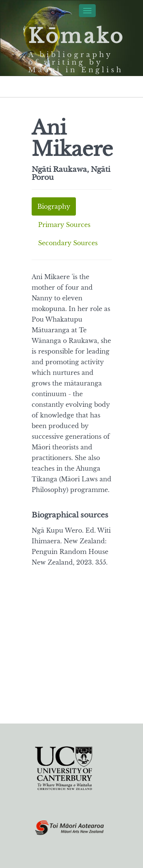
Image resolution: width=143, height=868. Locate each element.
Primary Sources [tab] (64, 225)
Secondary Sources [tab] (68, 243)
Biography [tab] (54, 206)
